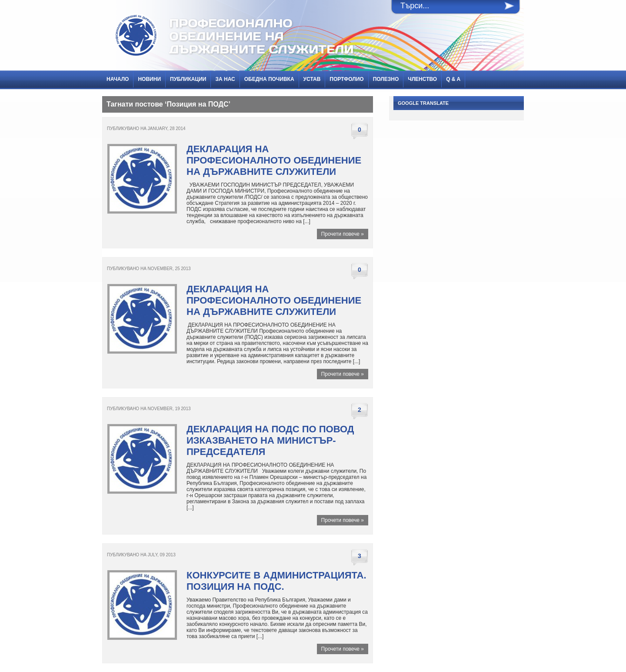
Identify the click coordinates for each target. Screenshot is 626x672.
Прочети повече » (343, 234)
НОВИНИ (149, 79)
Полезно (386, 79)
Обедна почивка (269, 79)
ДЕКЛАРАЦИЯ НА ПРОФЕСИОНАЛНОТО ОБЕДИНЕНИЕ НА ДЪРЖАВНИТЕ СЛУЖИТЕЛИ (274, 160)
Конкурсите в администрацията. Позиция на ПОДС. (276, 581)
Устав (312, 79)
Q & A (453, 79)
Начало (118, 79)
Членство (422, 79)
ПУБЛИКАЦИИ (188, 79)
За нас (225, 79)
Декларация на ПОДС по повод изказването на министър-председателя (270, 440)
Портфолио (346, 79)
